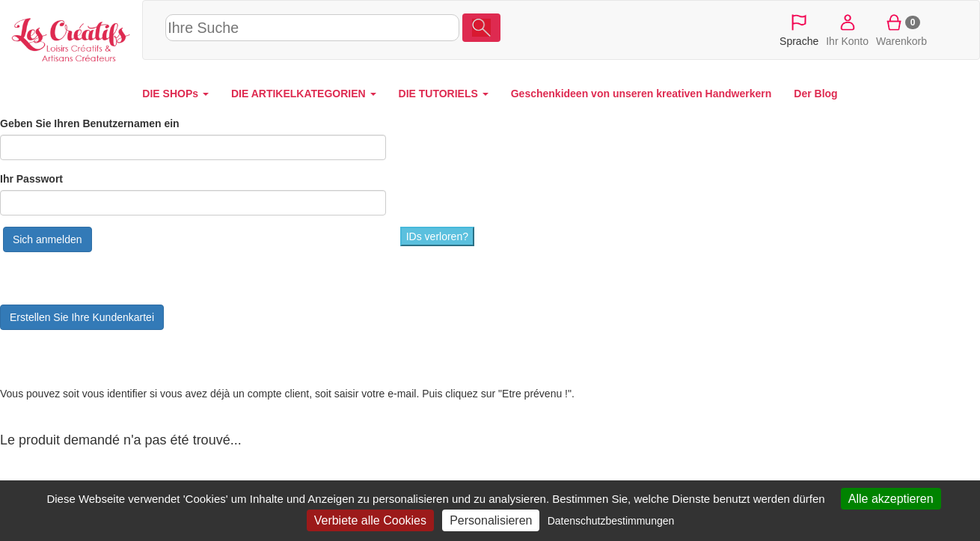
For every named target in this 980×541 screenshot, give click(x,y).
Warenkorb (901, 29)
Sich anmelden (48, 239)
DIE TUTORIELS (444, 94)
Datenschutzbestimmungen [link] (611, 521)
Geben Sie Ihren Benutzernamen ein (90, 123)
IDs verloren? (437, 236)
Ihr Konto (847, 29)
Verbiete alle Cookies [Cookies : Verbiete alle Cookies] (370, 520)
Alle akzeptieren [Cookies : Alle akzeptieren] (891, 499)
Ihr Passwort (31, 179)
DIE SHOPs (175, 94)
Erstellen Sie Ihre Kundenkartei (82, 317)
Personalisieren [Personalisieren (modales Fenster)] (491, 520)
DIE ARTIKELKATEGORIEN (304, 94)
